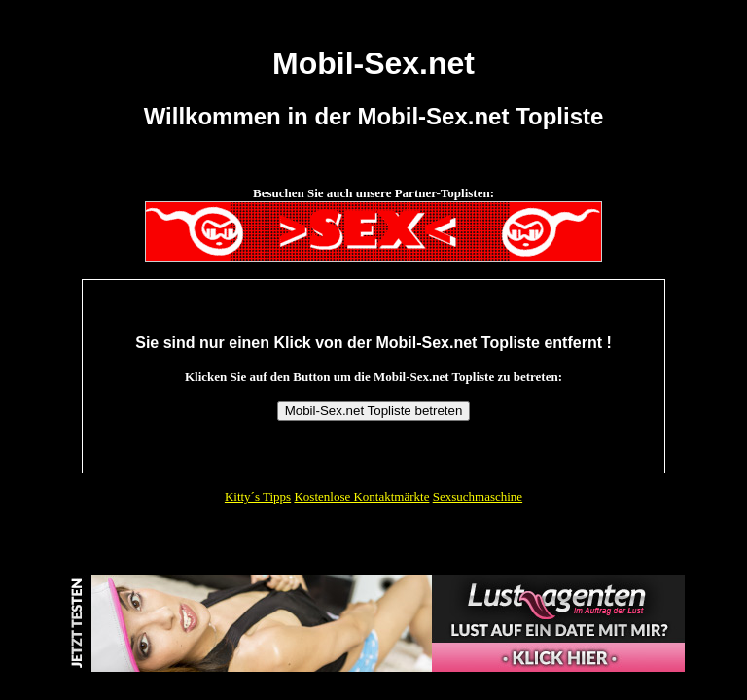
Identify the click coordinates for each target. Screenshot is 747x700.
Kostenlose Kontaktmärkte (361, 496)
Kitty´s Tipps (258, 496)
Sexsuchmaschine (478, 496)
